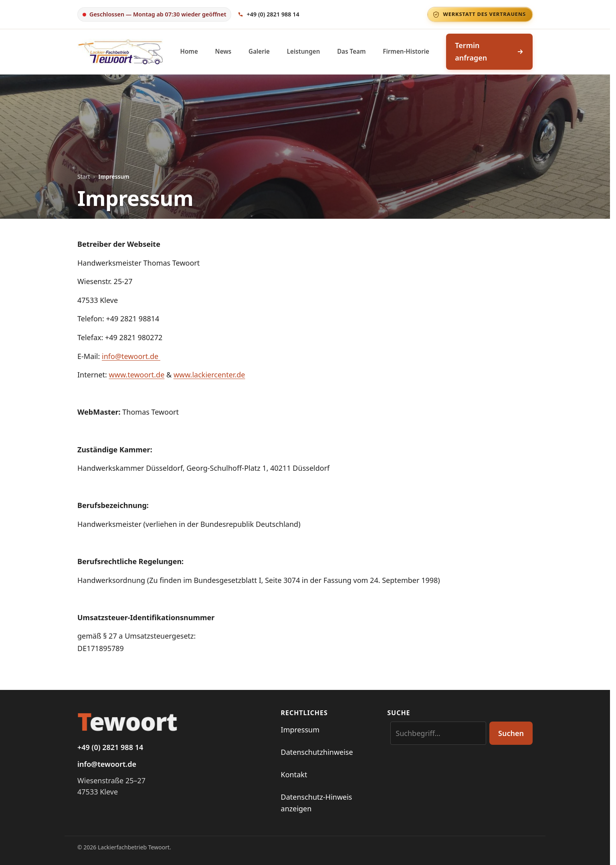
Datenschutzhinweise (317, 752)
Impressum (300, 730)
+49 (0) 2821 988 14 (110, 747)
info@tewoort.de (131, 356)
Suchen (511, 733)
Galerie (259, 51)
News (223, 51)
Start (84, 176)
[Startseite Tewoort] (174, 721)
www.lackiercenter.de (209, 375)
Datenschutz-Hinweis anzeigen (317, 803)
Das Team (351, 51)
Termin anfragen (489, 51)
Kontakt (294, 774)
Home (189, 51)
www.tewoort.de (137, 375)
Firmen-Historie (406, 51)
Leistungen (304, 51)
